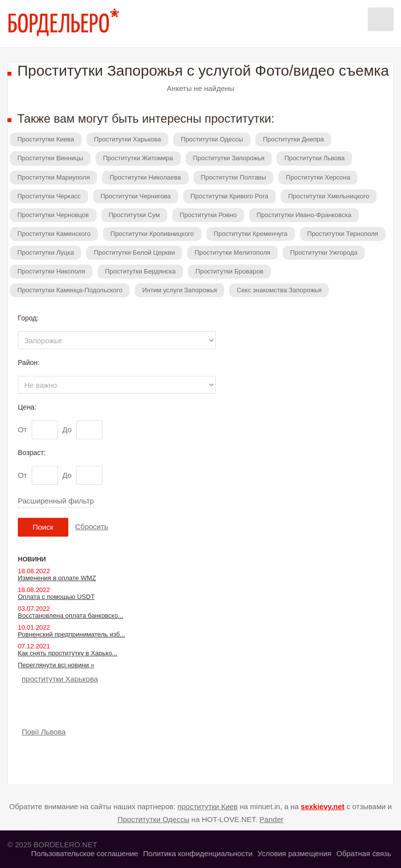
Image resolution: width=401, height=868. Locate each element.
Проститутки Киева (46, 139)
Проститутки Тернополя (343, 234)
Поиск (43, 527)
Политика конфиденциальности (198, 853)
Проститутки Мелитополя (232, 252)
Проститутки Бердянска (140, 271)
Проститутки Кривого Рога (229, 196)
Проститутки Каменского (54, 234)
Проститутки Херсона (318, 177)
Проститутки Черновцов (53, 215)
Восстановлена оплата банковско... (71, 616)
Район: (29, 363)
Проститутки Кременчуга (251, 234)
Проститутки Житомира (138, 158)
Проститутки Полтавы (234, 177)
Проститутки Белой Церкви (134, 252)
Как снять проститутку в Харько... (68, 653)
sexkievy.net (323, 806)
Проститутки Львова (314, 158)
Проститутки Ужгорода (324, 252)
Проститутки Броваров (229, 271)
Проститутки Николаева (145, 177)
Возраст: (32, 453)
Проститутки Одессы (212, 139)
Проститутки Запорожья (229, 158)
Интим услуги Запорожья (179, 290)
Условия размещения (294, 853)
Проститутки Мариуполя (53, 177)
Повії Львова (44, 732)
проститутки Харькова (60, 679)
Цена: (27, 407)
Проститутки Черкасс (49, 196)
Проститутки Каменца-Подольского (70, 290)
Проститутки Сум (134, 215)
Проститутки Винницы (50, 158)
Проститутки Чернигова (136, 196)
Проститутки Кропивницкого (152, 234)
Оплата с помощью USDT (56, 597)
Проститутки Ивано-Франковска (304, 215)
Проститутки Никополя (51, 271)
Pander (271, 819)
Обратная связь (364, 853)
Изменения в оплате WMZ (57, 578)
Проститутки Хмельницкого (329, 196)
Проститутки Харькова (128, 139)
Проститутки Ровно (208, 215)
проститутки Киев (208, 806)
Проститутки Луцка (46, 252)
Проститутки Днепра (293, 139)
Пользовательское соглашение (85, 853)
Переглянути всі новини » (56, 665)
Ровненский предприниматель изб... (72, 634)
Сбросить (92, 526)
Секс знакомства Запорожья (279, 290)
